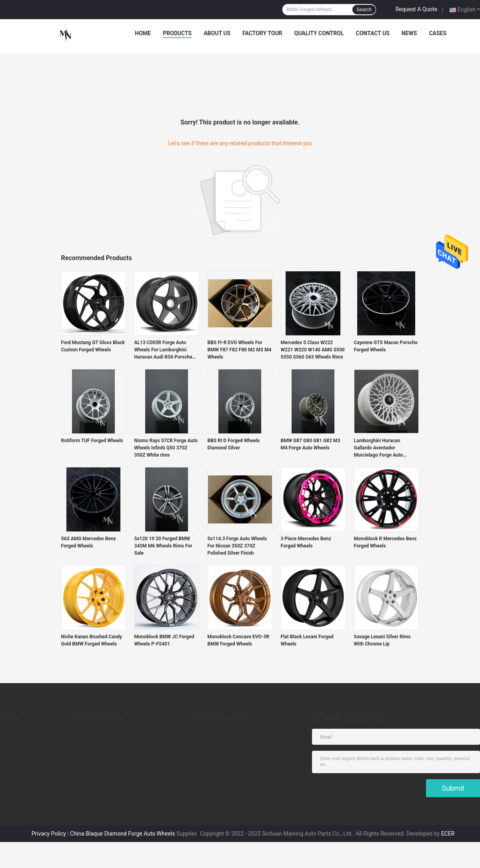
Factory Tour (262, 33)
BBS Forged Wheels (97, 718)
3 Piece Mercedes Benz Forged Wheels (306, 542)
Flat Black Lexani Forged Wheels (307, 640)
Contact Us (372, 33)
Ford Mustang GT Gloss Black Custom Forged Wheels (93, 346)
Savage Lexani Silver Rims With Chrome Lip (382, 640)
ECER (448, 834)
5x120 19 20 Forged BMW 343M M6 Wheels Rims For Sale (163, 546)
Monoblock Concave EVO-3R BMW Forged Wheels (239, 640)
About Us (217, 33)
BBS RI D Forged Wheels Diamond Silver (234, 444)
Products (177, 33)
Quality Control (319, 33)
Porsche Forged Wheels (222, 718)
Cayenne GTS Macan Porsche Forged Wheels (386, 346)
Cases (438, 33)
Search (364, 10)
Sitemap (10, 790)
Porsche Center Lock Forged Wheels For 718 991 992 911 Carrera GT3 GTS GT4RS (249, 737)
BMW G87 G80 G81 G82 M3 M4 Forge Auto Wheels (311, 444)
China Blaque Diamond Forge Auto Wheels (122, 834)
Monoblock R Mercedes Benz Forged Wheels (385, 542)
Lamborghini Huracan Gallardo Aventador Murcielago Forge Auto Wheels (379, 448)
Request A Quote (416, 9)
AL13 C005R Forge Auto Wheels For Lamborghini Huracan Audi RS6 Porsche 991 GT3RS (163, 350)
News (409, 33)
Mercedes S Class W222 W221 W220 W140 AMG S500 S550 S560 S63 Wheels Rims (313, 350)
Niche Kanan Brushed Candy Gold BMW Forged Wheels (92, 640)
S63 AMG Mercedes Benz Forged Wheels (89, 542)
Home (143, 33)
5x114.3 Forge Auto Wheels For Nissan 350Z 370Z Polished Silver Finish (237, 546)
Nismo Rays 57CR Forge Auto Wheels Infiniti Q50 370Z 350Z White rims (166, 448)
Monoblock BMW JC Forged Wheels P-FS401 (164, 640)
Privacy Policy (49, 834)
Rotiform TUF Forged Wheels (92, 441)
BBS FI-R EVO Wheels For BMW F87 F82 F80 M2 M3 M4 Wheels (240, 350)
